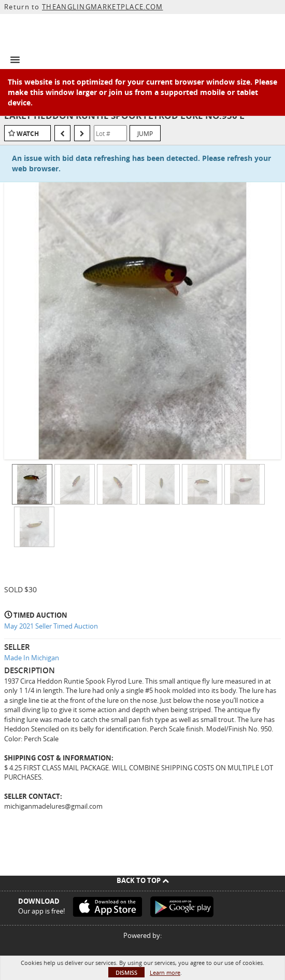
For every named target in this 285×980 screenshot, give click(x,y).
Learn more (165, 972)
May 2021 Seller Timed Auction (51, 626)
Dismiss (126, 972)
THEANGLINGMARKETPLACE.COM (103, 7)
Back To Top (143, 880)
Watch (28, 134)
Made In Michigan (32, 658)
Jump (145, 133)
